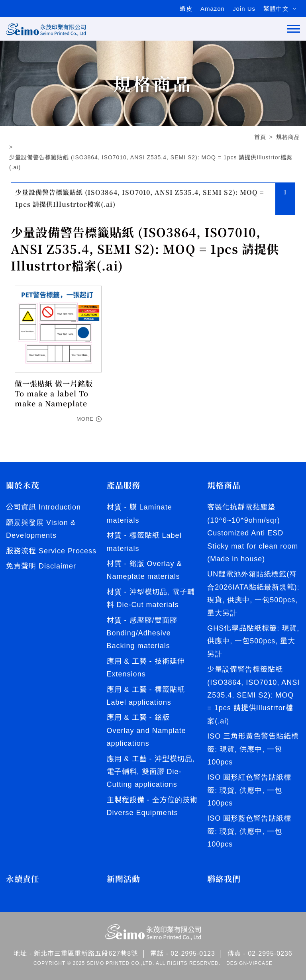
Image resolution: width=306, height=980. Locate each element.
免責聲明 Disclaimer (41, 566)
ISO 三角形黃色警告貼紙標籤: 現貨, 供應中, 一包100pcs (253, 749)
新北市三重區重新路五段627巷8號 (86, 954)
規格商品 (288, 137)
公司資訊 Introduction (43, 507)
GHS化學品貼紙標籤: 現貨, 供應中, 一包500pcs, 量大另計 (253, 641)
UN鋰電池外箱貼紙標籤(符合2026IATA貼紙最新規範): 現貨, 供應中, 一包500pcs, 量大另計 (253, 593)
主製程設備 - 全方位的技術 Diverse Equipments (152, 806)
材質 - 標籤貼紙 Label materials (144, 542)
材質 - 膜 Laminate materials (139, 514)
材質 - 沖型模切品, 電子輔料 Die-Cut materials (151, 598)
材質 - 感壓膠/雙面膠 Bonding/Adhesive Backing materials (142, 633)
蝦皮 (186, 9)
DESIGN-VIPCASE (249, 963)
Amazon (213, 9)
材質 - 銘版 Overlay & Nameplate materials (144, 570)
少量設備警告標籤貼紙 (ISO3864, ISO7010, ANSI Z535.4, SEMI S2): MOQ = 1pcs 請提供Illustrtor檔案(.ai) (151, 162)
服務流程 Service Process (51, 551)
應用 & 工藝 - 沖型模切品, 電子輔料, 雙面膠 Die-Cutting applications (151, 772)
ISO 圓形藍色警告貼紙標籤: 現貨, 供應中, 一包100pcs (249, 831)
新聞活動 (124, 879)
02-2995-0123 (193, 954)
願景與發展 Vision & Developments (41, 529)
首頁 (260, 137)
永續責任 (23, 879)
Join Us (244, 9)
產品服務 (124, 485)
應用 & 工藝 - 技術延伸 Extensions (146, 668)
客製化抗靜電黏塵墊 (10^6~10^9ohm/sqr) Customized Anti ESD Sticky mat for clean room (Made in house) (253, 533)
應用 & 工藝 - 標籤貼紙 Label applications (146, 696)
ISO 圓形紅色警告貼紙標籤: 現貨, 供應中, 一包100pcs (249, 790)
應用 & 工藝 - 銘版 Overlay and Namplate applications (146, 730)
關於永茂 (23, 485)
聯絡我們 (224, 879)
